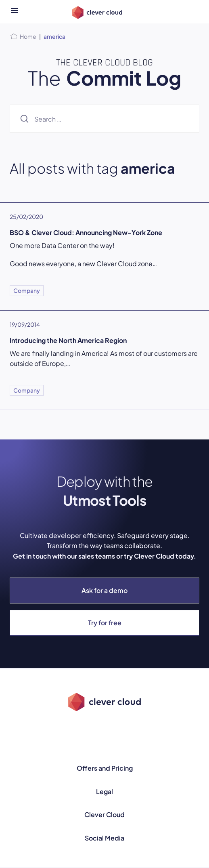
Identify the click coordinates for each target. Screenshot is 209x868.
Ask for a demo (104, 590)
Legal (104, 791)
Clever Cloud (104, 814)
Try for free (105, 623)
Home (28, 36)
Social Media (104, 838)
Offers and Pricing (105, 768)
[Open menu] (15, 12)
